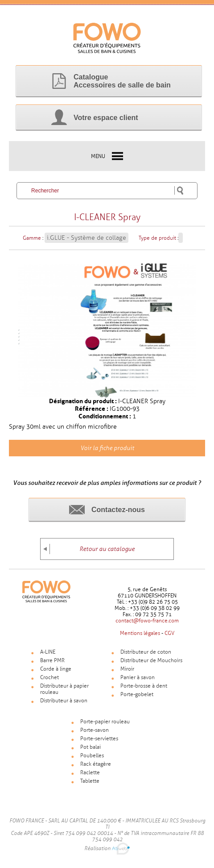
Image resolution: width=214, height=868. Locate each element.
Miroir (127, 669)
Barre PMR (52, 660)
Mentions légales (140, 633)
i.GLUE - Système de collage (86, 238)
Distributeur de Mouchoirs (151, 660)
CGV (169, 633)
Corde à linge (56, 669)
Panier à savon (138, 677)
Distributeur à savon (64, 701)
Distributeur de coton (146, 652)
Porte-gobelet (137, 694)
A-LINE (48, 652)
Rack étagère (96, 764)
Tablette (90, 781)
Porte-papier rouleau (105, 722)
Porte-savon (95, 730)
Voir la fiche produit (107, 448)
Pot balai (91, 747)
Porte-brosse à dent (144, 686)
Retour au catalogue (107, 549)
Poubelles (92, 755)
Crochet (49, 677)
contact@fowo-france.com (147, 621)
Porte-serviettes (99, 739)
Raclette (90, 772)
